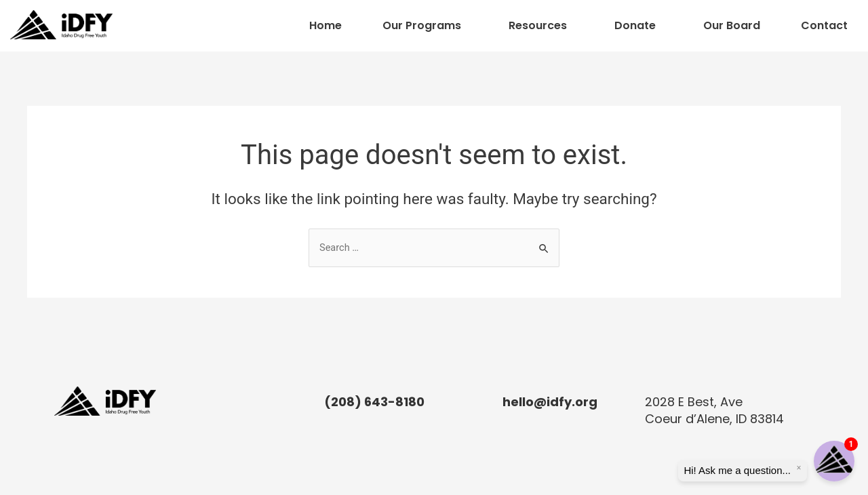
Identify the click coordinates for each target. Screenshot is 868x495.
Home (325, 25)
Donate (635, 25)
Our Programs (422, 25)
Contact (824, 25)
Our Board (732, 25)
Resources (538, 25)
